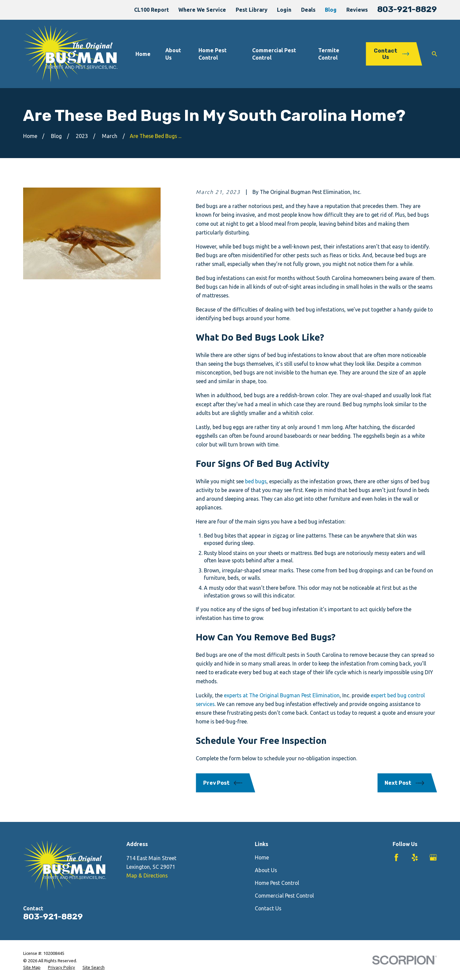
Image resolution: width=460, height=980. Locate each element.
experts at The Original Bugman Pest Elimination (282, 695)
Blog (331, 10)
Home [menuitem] (143, 54)
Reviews (357, 10)
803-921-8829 (407, 9)
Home (262, 857)
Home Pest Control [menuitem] (213, 54)
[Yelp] (415, 857)
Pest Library (252, 10)
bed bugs (256, 481)
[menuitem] (32, 967)
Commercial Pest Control (284, 896)
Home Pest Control (277, 883)
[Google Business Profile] (433, 857)
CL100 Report (152, 10)
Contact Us (268, 908)
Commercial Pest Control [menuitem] (274, 54)
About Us (266, 870)
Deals (308, 10)
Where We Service (202, 10)
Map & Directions (147, 876)
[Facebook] (396, 857)
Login (284, 10)
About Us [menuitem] (173, 54)
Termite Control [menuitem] (329, 54)
